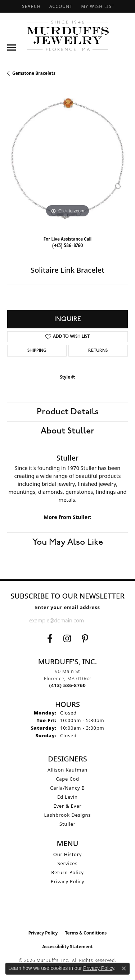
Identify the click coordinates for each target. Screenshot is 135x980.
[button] (31, 6)
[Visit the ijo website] (67, 911)
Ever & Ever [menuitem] (67, 806)
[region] (67, 159)
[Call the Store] (68, 685)
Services (68, 863)
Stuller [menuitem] (67, 824)
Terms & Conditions (86, 933)
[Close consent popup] (124, 968)
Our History (68, 854)
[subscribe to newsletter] (100, 620)
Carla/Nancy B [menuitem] (67, 788)
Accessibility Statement (67, 947)
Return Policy (67, 872)
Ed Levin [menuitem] (67, 797)
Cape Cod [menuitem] (67, 779)
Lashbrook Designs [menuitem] (68, 815)
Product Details (68, 412)
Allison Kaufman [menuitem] (67, 770)
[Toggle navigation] (12, 48)
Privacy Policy (67, 881)
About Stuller (67, 431)
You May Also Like (68, 542)
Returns (98, 351)
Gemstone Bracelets (34, 73)
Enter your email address (67, 607)
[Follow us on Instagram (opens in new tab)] (67, 639)
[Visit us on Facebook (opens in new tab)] (50, 639)
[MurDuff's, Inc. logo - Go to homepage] (67, 36)
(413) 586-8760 (68, 245)
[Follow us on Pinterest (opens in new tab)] (85, 639)
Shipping (37, 351)
